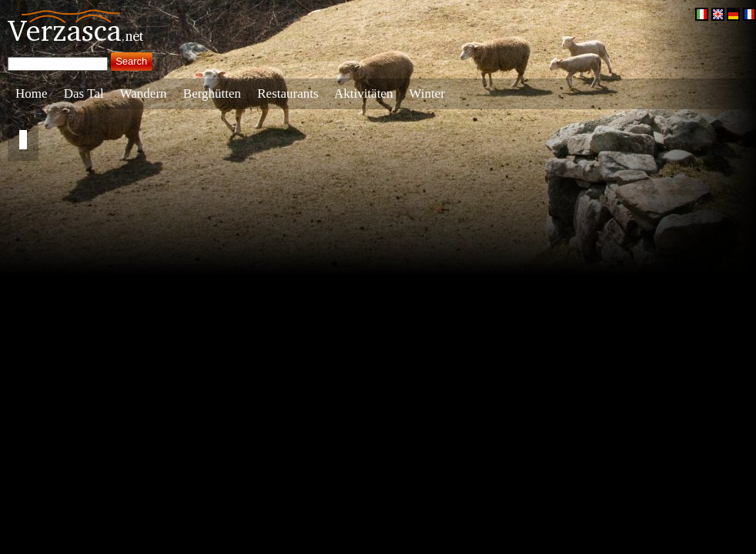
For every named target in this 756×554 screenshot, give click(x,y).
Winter (427, 93)
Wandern (144, 93)
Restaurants (288, 93)
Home (32, 93)
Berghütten (212, 93)
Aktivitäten (363, 93)
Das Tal (84, 93)
